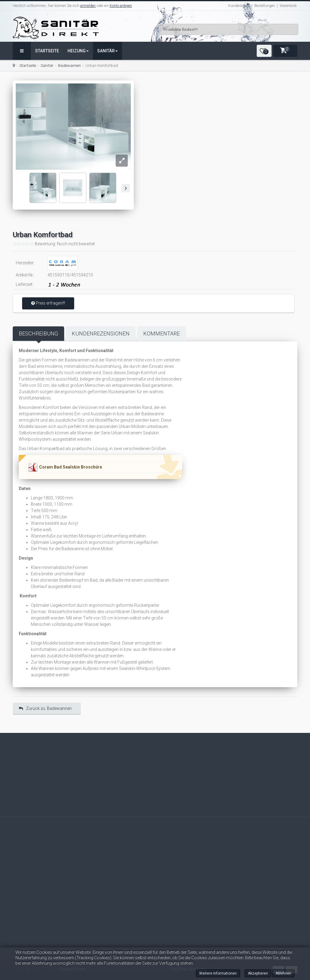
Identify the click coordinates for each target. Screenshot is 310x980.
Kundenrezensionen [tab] (101, 333)
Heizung (78, 51)
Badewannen (69, 65)
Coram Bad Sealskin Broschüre (71, 467)
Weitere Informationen (218, 973)
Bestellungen (265, 6)
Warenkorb (288, 6)
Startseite (47, 51)
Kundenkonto (239, 6)
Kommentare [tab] (162, 333)
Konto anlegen (121, 6)
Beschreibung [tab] (38, 333)
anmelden (88, 6)
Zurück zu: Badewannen (45, 708)
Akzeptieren (258, 973)
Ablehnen (283, 973)
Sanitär (107, 51)
